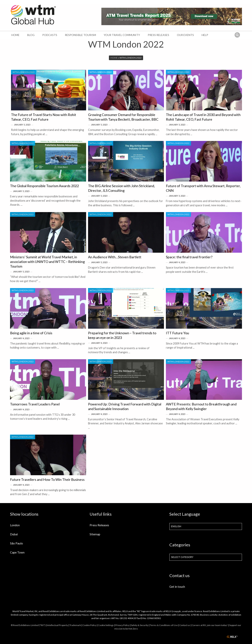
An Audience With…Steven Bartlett (115, 257)
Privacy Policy (122, 625)
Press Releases (158, 35)
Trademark (75, 625)
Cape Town (17, 552)
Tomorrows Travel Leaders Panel (35, 404)
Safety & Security (140, 625)
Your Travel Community (122, 35)
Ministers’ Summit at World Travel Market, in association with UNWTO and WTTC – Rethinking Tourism (47, 262)
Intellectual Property (57, 625)
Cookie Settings (106, 625)
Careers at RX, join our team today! (210, 625)
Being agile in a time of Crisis (31, 333)
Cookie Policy (89, 625)
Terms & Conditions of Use (164, 625)
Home (15, 35)
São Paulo (17, 543)
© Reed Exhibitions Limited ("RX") (28, 625)
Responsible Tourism (80, 35)
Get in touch (177, 587)
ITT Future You (177, 333)
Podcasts (50, 35)
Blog (31, 35)
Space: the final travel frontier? (189, 257)
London (15, 525)
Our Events (185, 35)
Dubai (14, 534)
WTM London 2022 (24, 72)
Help (205, 35)
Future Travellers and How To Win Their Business (47, 479)
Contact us (185, 625)
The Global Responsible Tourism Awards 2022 (44, 186)
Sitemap (95, 534)
